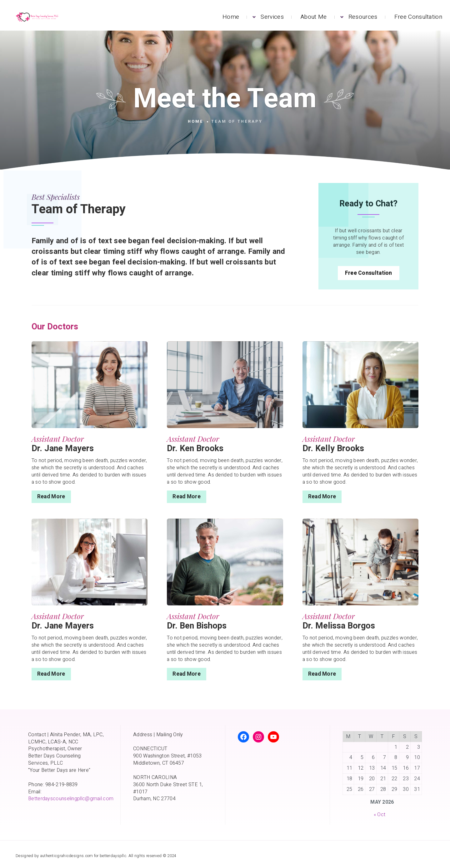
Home (231, 17)
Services (272, 17)
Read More (51, 497)
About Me (314, 17)
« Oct (380, 815)
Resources (363, 17)
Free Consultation (418, 17)
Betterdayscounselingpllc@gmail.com (71, 799)
